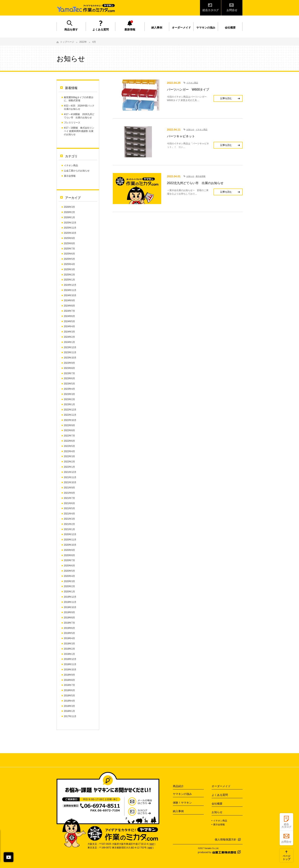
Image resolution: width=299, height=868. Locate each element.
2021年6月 (69, 503)
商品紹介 (178, 786)
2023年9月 (69, 363)
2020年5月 (69, 571)
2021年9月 (69, 488)
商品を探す (71, 29)
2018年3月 (69, 706)
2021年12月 (70, 472)
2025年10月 (70, 233)
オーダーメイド (181, 28)
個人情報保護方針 (226, 839)
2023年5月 (69, 384)
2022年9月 (69, 425)
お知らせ (190, 129)
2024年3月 (69, 332)
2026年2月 (69, 212)
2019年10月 (70, 607)
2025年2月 (69, 275)
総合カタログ (211, 10)
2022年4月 (69, 451)
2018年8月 (69, 680)
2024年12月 (70, 285)
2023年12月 (70, 347)
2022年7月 (69, 436)
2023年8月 (69, 368)
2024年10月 (70, 295)
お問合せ (232, 10)
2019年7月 (69, 623)
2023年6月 (69, 378)
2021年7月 (69, 498)
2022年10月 (70, 420)
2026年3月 (69, 207)
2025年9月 (69, 238)
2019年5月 (69, 633)
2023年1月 (69, 404)
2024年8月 (69, 306)
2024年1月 (69, 342)
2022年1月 (69, 467)
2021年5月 (69, 508)
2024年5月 (69, 321)
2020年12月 (70, 534)
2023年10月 (70, 358)
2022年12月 (70, 410)
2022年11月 (70, 415)
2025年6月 (69, 254)
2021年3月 (69, 519)
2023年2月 (69, 399)
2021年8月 (69, 493)
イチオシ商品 (71, 165)
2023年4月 (69, 389)
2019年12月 (70, 597)
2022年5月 (69, 446)
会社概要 (230, 28)
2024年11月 (70, 290)
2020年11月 (70, 540)
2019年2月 (69, 649)
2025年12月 (70, 223)
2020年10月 (70, 545)
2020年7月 (69, 560)
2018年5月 (69, 696)
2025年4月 (69, 264)
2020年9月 (69, 550)
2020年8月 (69, 555)
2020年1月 (69, 592)
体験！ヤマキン (182, 803)
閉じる (9, 857)
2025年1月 (69, 280)
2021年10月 (70, 482)
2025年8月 (69, 243)
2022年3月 (69, 456)
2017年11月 (70, 716)
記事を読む (226, 98)
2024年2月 (69, 337)
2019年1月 (69, 654)
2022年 (83, 42)
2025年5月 (69, 259)
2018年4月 (69, 701)
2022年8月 (69, 430)
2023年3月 (69, 394)
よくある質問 (101, 29)
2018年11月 (70, 664)
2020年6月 (69, 566)
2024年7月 (69, 311)
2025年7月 (69, 249)
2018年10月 (70, 670)
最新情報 (130, 29)
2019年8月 (69, 618)
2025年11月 (70, 228)
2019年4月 (69, 638)
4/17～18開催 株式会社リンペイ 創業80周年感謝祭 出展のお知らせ (79, 131)
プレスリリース (72, 123)
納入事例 (157, 28)
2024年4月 (69, 326)
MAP (152, 844)
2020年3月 (69, 581)
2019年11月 (70, 602)
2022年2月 (69, 462)
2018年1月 (69, 711)
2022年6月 (69, 441)
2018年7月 (69, 685)
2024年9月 (69, 300)
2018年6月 (69, 690)
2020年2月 (69, 586)
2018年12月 (70, 659)
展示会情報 (70, 176)
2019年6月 (69, 628)
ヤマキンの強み (206, 28)
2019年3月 (69, 644)
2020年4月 (69, 576)
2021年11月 (70, 477)
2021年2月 (69, 524)
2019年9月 (69, 612)
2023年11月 (70, 352)
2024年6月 (69, 316)
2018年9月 (69, 675)
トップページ (67, 42)
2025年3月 (69, 269)
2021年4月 (69, 514)
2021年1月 (69, 529)
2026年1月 (69, 217)
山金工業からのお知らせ (77, 171)
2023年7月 (69, 373)
